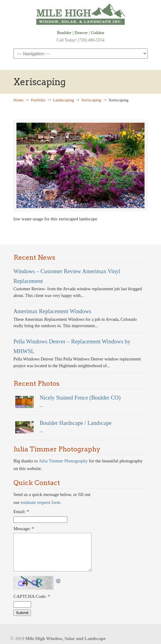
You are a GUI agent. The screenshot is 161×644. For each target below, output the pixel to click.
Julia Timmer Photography (63, 461)
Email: (21, 512)
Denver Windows (80, 14)
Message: (24, 529)
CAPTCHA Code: (32, 596)
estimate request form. (41, 502)
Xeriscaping (91, 100)
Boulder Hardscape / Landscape (76, 423)
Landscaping (64, 100)
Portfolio (38, 100)
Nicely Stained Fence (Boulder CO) (80, 398)
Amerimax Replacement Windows (52, 311)
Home (18, 100)
